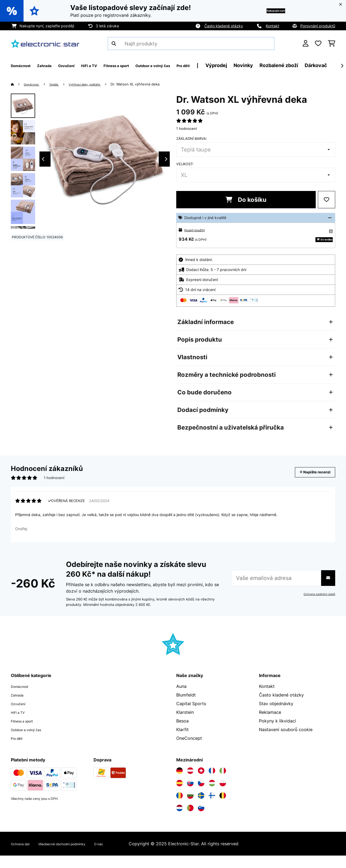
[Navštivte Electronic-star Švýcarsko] (201, 783)
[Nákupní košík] (332, 44)
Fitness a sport (26, 733)
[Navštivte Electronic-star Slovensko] (190, 796)
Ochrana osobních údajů (317, 606)
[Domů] (18, 84)
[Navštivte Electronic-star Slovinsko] (201, 820)
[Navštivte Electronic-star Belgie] (223, 808)
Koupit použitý (197, 230)
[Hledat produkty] (191, 44)
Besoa (182, 733)
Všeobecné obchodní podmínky (77, 856)
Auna (181, 699)
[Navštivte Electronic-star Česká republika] (201, 796)
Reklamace (270, 725)
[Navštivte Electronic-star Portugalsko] (190, 820)
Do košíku (246, 200)
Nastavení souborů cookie (286, 742)
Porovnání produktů (318, 26)
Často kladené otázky (224, 26)
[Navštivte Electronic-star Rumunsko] (179, 808)
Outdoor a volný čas (32, 742)
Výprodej (266, 65)
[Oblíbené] (318, 44)
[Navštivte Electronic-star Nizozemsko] (179, 820)
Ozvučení (20, 716)
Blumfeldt (186, 707)
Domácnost (35, 84)
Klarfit (182, 742)
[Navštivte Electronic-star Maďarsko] (212, 796)
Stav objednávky (276, 716)
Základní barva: (192, 138)
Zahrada (19, 707)
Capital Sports (191, 716)
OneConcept (189, 751)
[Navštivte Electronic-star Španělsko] (179, 796)
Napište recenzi (309, 480)
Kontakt (272, 26)
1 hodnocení (187, 128)
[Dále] (342, 66)
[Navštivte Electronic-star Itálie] (223, 783)
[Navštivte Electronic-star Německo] (179, 783)
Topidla (61, 84)
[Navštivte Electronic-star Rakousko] (190, 783)
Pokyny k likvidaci (277, 733)
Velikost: (185, 164)
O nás (124, 856)
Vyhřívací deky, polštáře (98, 84)
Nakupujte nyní (267, 11)
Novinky (293, 65)
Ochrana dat (23, 856)
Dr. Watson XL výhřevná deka (153, 84)
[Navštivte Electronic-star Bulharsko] (190, 808)
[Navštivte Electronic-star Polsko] (223, 796)
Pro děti (19, 751)
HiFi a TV (20, 725)
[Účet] (306, 44)
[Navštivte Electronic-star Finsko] (212, 808)
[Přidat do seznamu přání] (327, 200)
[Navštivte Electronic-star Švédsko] (201, 808)
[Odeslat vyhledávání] (114, 44)
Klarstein (185, 725)
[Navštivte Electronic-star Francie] (212, 783)
